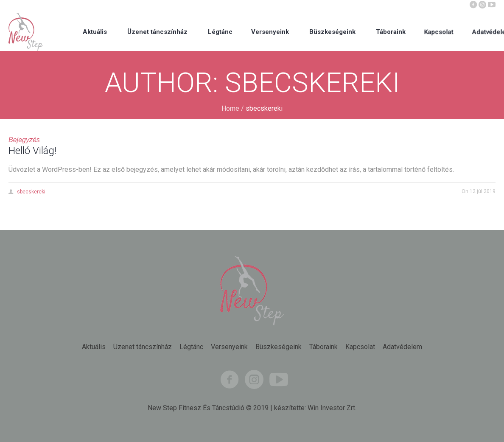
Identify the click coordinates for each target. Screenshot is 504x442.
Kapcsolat (360, 347)
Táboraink (323, 347)
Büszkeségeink (279, 347)
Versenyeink (229, 347)
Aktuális (94, 347)
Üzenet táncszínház (143, 347)
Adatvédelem (402, 347)
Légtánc (191, 347)
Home (230, 108)
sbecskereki (31, 192)
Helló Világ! (32, 151)
